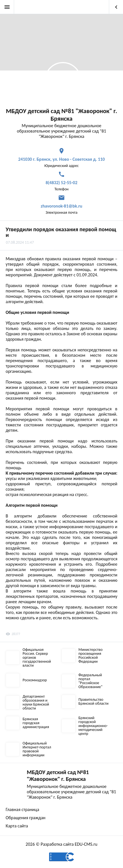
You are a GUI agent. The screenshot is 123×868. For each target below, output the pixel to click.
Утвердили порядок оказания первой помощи (61, 232)
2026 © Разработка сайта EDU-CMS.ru (61, 844)
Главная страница (22, 809)
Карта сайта (17, 826)
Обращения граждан (26, 818)
